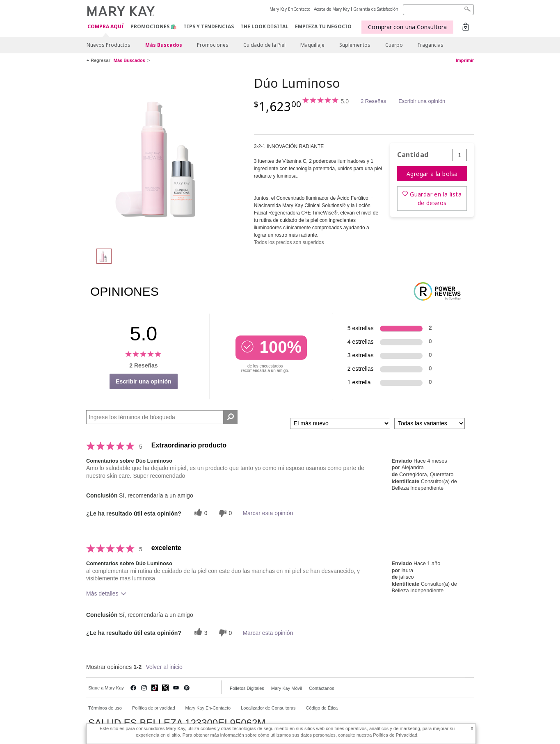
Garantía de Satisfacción (376, 9)
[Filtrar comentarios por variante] (430, 423)
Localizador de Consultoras (268, 708)
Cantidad (413, 155)
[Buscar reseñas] (230, 417)
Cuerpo (394, 45)
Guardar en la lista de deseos (436, 199)
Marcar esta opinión (268, 513)
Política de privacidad (154, 708)
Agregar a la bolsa (432, 174)
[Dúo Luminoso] (167, 158)
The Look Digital (264, 26)
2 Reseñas (373, 101)
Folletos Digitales (247, 688)
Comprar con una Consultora (407, 27)
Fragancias (431, 45)
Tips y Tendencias (209, 26)
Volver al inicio (164, 667)
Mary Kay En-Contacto (208, 708)
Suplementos (355, 45)
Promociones (213, 45)
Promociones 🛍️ (154, 26)
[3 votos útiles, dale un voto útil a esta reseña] (200, 633)
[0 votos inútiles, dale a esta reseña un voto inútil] (224, 513)
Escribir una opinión (422, 101)
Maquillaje (312, 45)
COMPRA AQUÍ (106, 27)
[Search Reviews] (162, 417)
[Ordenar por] (340, 423)
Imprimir (465, 60)
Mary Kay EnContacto (290, 9)
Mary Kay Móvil (287, 688)
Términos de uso (105, 708)
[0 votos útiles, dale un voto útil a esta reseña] (200, 513)
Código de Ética (322, 708)
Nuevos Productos (109, 45)
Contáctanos (322, 688)
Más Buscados (164, 45)
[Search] (438, 10)
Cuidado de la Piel (264, 45)
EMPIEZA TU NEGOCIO (323, 26)
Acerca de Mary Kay (332, 9)
